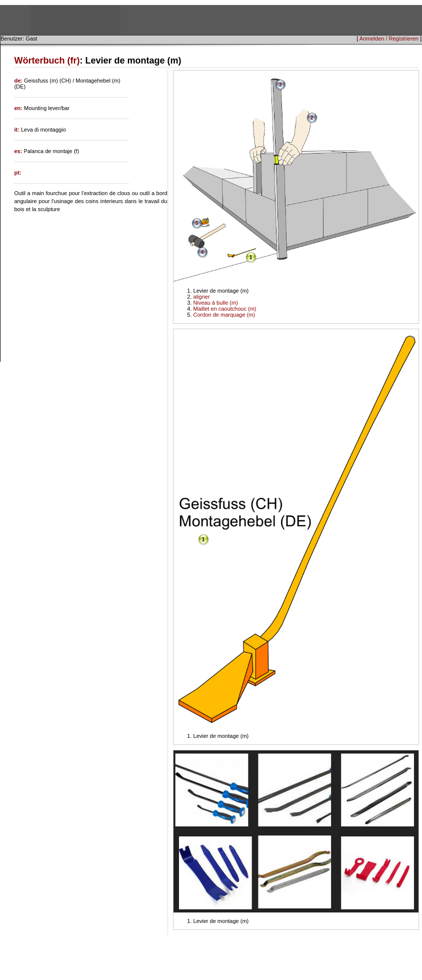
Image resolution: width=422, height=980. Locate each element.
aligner (202, 297)
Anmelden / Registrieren (389, 39)
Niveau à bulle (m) (216, 303)
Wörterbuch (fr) (47, 61)
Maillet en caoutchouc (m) (225, 309)
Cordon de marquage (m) (224, 315)
